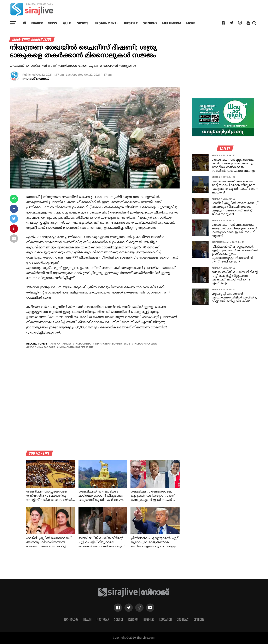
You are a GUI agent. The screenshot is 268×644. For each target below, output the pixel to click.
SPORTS (83, 23)
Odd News (183, 619)
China (56, 344)
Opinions (199, 619)
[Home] (24, 23)
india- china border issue (112, 344)
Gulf (67, 23)
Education (165, 619)
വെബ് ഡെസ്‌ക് (38, 79)
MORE (191, 23)
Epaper (37, 23)
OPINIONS (150, 23)
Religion (133, 619)
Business (149, 619)
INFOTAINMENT (105, 23)
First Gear (103, 619)
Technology (71, 619)
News (52, 23)
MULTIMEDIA (172, 23)
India (68, 344)
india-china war (145, 344)
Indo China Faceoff (41, 348)
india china (83, 344)
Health (88, 619)
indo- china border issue (76, 348)
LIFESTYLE (130, 23)
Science (119, 619)
